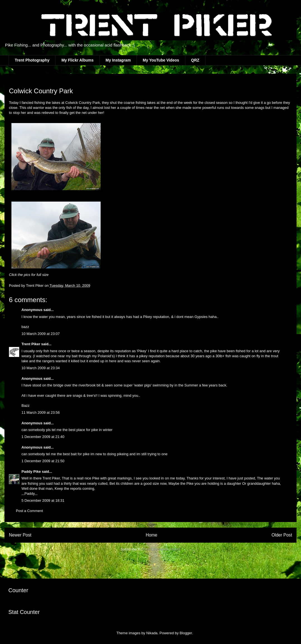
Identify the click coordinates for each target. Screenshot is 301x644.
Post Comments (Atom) (162, 549)
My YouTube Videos (161, 60)
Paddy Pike (31, 472)
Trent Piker (31, 344)
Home (152, 535)
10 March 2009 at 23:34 (41, 368)
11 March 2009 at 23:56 (41, 412)
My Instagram (118, 60)
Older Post (282, 535)
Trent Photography (32, 60)
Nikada (152, 633)
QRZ (195, 60)
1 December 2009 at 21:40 (43, 437)
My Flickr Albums (77, 60)
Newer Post (20, 535)
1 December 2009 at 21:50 (43, 461)
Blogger (186, 633)
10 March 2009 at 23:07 (41, 334)
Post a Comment (29, 511)
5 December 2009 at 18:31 (43, 500)
